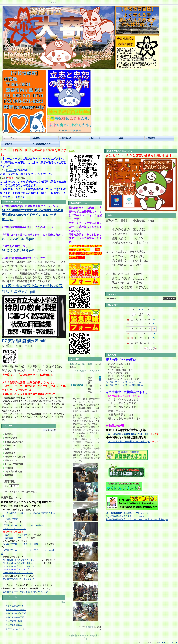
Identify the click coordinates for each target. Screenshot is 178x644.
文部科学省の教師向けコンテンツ (18, 579)
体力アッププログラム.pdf (15, 535)
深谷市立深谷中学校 (15, 617)
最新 (12, 486)
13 (132, 334)
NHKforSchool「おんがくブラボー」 (20, 569)
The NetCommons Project (168, 643)
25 (154, 339)
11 (154, 329)
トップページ (12, 138)
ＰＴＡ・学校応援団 (13, 464)
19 (128, 339)
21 (136, 339)
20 (132, 339)
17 (149, 334)
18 (154, 334)
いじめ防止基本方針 (42, 144)
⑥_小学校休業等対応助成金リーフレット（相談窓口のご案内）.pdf (137, 520)
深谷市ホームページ (15, 629)
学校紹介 (37, 138)
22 (141, 339)
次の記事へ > (95, 371)
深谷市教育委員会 (14, 625)
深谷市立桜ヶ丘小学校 (16, 613)
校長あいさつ (68, 138)
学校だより (95, 138)
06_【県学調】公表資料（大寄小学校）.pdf (128, 434)
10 (149, 329)
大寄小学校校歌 (13, 519)
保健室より (153, 138)
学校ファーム (10, 460)
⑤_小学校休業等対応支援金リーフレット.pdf (127, 516)
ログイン (52, 2)
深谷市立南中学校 (14, 621)
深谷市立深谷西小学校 (16, 610)
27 (132, 344)
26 (128, 344)
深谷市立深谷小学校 (15, 606)
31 (149, 344)
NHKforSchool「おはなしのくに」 (19, 566)
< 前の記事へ (81, 371)
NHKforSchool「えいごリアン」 (18, 573)
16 (145, 334)
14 (136, 334)
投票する (90, 627)
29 (132, 324)
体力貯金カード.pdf (12, 538)
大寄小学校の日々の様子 (81, 364)
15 (141, 334)
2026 (141, 309)
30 (136, 324)
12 (128, 334)
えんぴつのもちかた (16, 513)
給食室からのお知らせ (14, 457)
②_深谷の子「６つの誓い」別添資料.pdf (125, 385)
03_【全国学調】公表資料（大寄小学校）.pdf (129, 441)
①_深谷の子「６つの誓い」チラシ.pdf (124, 382)
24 (149, 339)
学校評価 (8, 144)
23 (145, 339)
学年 (121, 138)
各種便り (8, 475)
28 (128, 324)
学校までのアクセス (13, 442)
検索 (63, 602)
